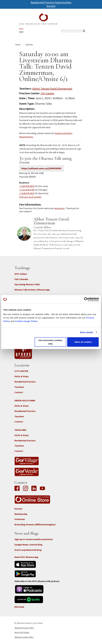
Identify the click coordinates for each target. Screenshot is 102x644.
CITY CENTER (21, 371)
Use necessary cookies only (50, 342)
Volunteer (20, 519)
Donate (51, 6)
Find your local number (30, 197)
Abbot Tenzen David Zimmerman (52, 88)
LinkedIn (34, 489)
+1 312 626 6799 (27, 190)
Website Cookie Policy (24, 637)
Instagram (25, 489)
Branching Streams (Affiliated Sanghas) (35, 524)
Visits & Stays (22, 376)
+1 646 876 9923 (27, 193)
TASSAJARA (20, 430)
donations (60, 208)
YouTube (42, 489)
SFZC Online (21, 274)
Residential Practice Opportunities (51, 2)
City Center (47, 93)
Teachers (19, 387)
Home (18, 45)
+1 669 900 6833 (27, 186)
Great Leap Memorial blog (28, 550)
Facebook (18, 489)
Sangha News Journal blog (28, 545)
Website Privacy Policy (24, 628)
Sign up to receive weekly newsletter (34, 539)
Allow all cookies (83, 342)
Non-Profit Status (22, 632)
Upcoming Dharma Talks (27, 284)
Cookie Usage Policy (26, 321)
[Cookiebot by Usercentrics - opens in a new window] (86, 299)
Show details (87, 332)
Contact (19, 392)
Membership (21, 514)
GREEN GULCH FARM (25, 400)
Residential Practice (25, 382)
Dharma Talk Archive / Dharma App (32, 290)
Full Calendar (21, 279)
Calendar (29, 45)
